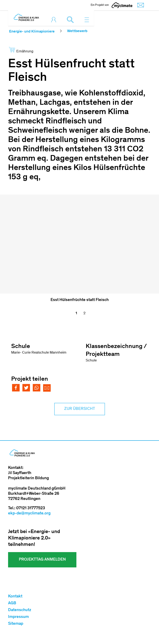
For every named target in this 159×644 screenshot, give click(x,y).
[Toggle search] (71, 20)
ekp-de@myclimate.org (29, 514)
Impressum (18, 617)
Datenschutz (20, 610)
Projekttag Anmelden (42, 560)
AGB (12, 603)
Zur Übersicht (80, 409)
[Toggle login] (55, 20)
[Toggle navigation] (87, 20)
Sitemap (16, 624)
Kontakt (15, 597)
